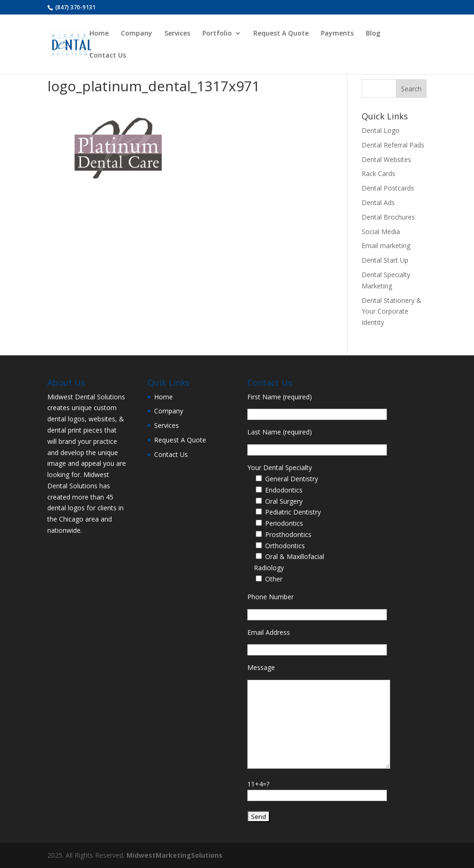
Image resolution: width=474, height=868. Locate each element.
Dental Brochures (388, 217)
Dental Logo (381, 130)
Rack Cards (378, 173)
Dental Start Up (385, 260)
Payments (337, 34)
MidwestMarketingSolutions (174, 855)
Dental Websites (386, 159)
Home (99, 34)
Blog (373, 34)
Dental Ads (378, 202)
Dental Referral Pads (393, 145)
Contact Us (108, 56)
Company (137, 34)
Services (177, 34)
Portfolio (217, 34)
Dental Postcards (388, 188)
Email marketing (386, 246)
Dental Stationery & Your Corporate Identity (392, 312)
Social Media (381, 232)
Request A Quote (281, 34)
